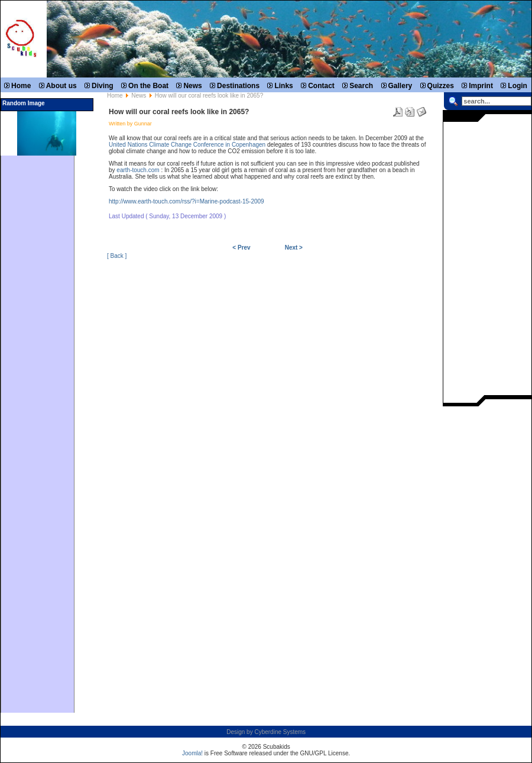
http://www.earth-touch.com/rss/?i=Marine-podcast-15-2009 (186, 201)
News (139, 96)
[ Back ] (117, 256)
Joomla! (192, 753)
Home (115, 96)
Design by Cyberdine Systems (266, 732)
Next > (294, 248)
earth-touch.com (138, 170)
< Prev (241, 248)
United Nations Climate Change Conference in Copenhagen (187, 145)
